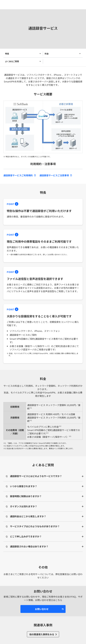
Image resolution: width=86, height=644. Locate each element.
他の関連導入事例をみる (42, 634)
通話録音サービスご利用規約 (18, 175)
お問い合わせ (42, 609)
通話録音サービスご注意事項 (54, 175)
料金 (47, 54)
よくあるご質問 (12, 61)
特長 (7, 54)
